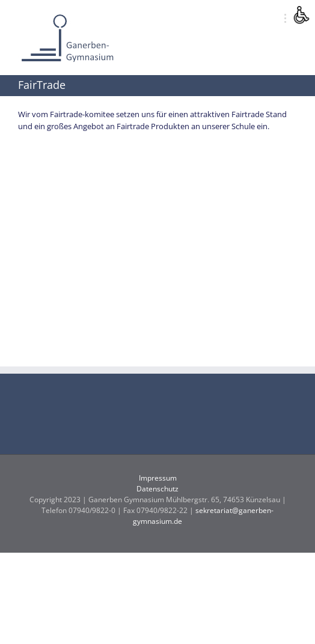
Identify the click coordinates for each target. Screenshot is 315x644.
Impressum (158, 478)
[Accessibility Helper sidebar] (301, 14)
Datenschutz (157, 489)
